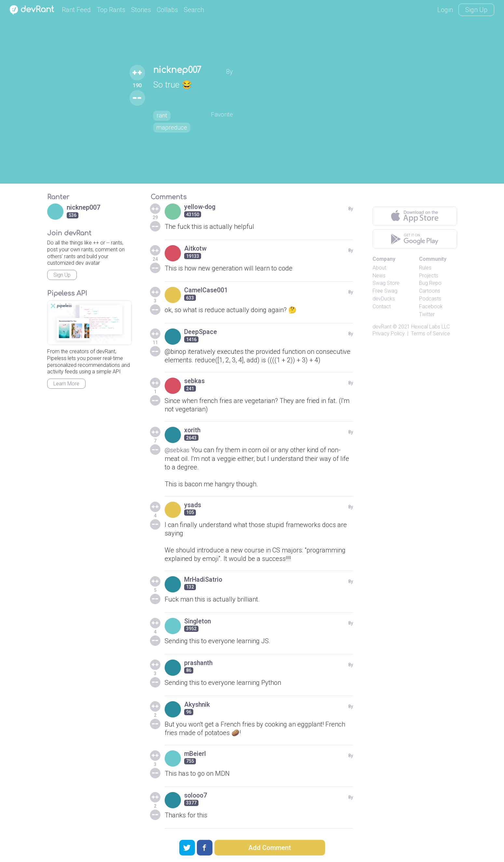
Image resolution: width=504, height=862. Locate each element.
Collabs (167, 10)
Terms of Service (430, 334)
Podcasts (430, 299)
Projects (429, 276)
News (379, 276)
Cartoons (430, 291)
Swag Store (386, 283)
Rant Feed (76, 10)
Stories (141, 10)
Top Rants (111, 10)
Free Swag (385, 291)
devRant (382, 327)
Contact (382, 306)
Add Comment (270, 848)
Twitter (427, 314)
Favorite (223, 115)
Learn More (66, 384)
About (379, 268)
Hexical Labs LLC (430, 327)
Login (445, 10)
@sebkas (178, 450)
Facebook (431, 306)
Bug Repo (430, 283)
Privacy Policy (389, 334)
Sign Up (476, 10)
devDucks (384, 299)
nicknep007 (177, 70)
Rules (425, 268)
